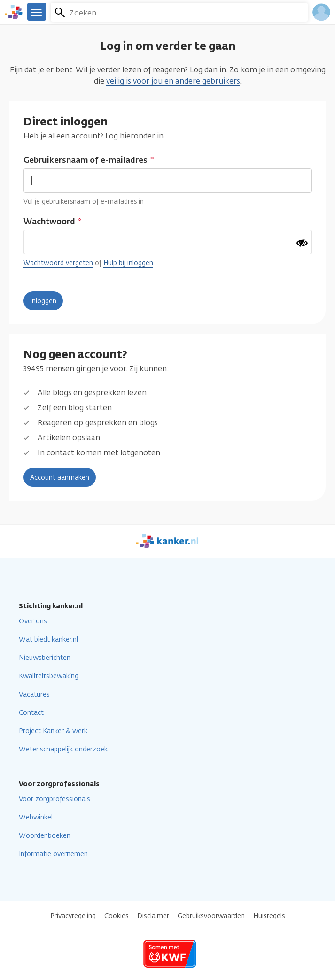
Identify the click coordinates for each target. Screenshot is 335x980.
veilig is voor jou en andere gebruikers (173, 81)
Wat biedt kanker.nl (48, 639)
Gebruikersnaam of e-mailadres (86, 160)
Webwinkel (36, 817)
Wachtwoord (49, 222)
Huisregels (269, 916)
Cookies (117, 916)
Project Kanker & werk (53, 731)
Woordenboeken (45, 836)
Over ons (33, 621)
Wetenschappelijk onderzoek (63, 749)
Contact (31, 713)
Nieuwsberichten (45, 658)
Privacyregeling (73, 916)
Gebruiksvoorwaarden (211, 916)
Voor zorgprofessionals (55, 799)
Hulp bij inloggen (128, 263)
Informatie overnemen (53, 854)
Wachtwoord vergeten (58, 263)
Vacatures (34, 694)
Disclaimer (153, 916)
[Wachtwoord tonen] (302, 243)
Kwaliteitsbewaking (49, 676)
